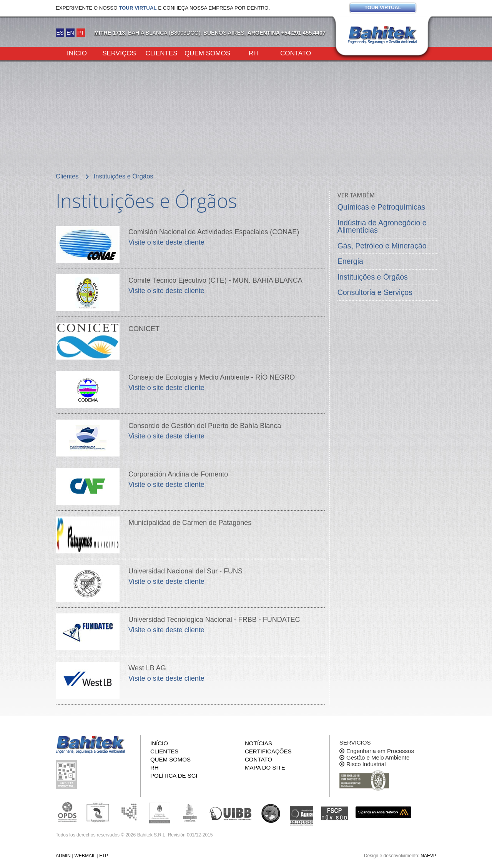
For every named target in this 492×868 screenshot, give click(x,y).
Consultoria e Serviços (375, 292)
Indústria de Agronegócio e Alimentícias (382, 227)
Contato (296, 53)
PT (81, 33)
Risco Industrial (366, 764)
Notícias (258, 743)
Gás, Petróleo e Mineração (382, 246)
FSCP (334, 813)
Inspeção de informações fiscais (67, 775)
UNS (271, 813)
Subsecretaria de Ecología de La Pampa (129, 812)
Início (77, 53)
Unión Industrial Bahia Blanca (231, 812)
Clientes (161, 53)
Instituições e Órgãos (373, 277)
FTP (104, 856)
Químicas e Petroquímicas (381, 207)
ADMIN (63, 856)
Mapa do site (265, 767)
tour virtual (138, 8)
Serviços (119, 53)
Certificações (268, 751)
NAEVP (428, 856)
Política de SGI (174, 776)
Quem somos (207, 53)
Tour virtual (383, 7)
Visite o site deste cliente (166, 242)
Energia (350, 261)
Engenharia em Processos (380, 751)
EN (70, 33)
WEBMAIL (85, 856)
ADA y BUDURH (302, 816)
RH (253, 53)
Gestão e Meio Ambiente (378, 757)
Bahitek (382, 35)
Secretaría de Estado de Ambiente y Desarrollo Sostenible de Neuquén (190, 812)
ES (60, 33)
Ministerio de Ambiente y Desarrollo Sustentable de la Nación (160, 812)
